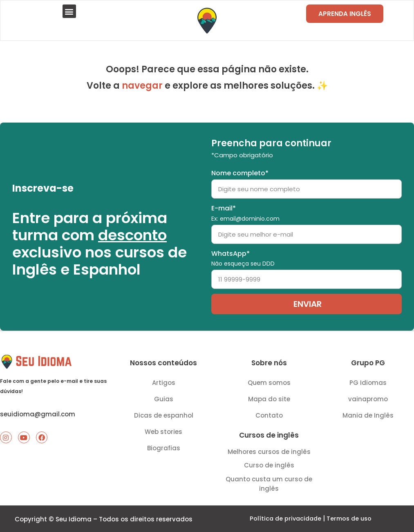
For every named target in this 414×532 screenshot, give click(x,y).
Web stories (163, 429)
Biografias (164, 446)
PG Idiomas (368, 380)
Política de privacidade (284, 518)
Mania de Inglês (368, 413)
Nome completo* (240, 171)
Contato (269, 413)
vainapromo (368, 397)
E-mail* (245, 211)
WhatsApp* (243, 256)
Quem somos (269, 380)
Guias (164, 397)
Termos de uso (350, 518)
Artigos (164, 380)
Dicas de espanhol (164, 413)
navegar (142, 87)
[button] (70, 12)
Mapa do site (269, 397)
